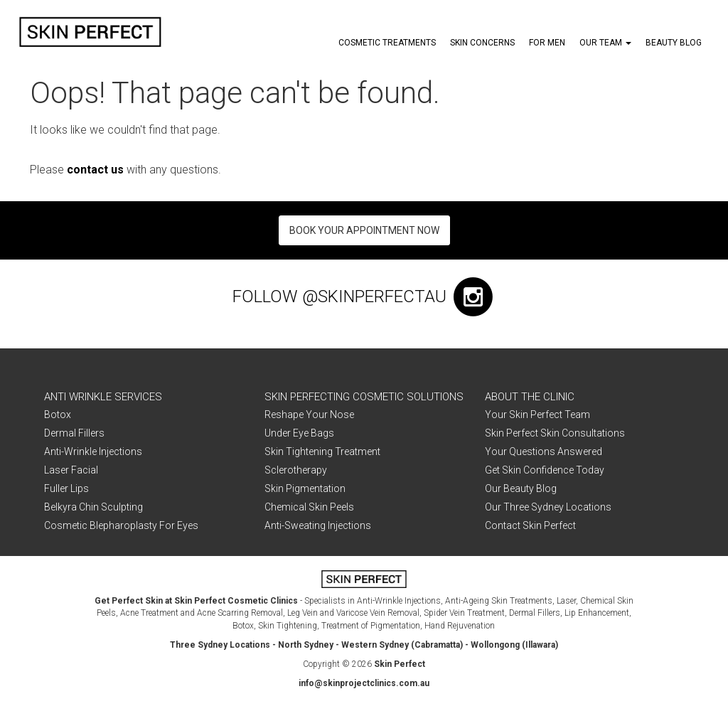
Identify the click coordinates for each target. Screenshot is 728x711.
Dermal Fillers (74, 433)
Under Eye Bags (299, 433)
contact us (95, 170)
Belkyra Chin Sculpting (93, 507)
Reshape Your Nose (309, 415)
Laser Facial (71, 470)
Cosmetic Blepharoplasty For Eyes (121, 525)
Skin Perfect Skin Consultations (555, 433)
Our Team (605, 43)
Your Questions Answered (544, 451)
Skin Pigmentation (305, 488)
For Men (547, 43)
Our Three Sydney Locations (548, 507)
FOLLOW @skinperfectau (364, 296)
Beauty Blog (674, 43)
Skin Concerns (482, 43)
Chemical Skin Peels (309, 507)
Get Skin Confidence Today (545, 470)
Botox (58, 415)
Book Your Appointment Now (364, 230)
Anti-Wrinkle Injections (93, 451)
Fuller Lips (66, 488)
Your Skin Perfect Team (537, 415)
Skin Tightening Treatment (322, 451)
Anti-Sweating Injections (318, 525)
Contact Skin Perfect (530, 525)
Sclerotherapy (296, 470)
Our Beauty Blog (521, 488)
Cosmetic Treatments (387, 43)
